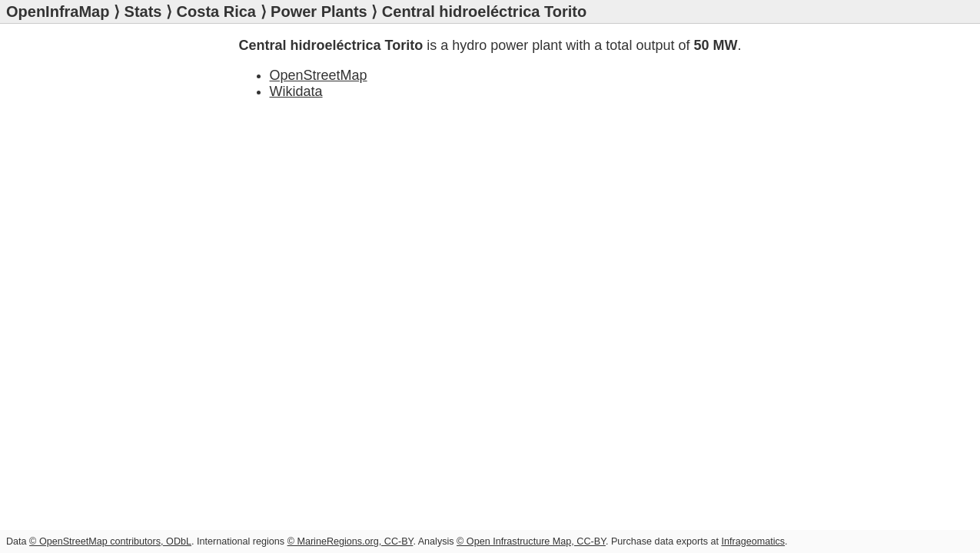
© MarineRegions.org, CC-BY (350, 541)
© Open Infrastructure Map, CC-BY (531, 541)
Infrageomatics (753, 541)
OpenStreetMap (319, 75)
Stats (143, 12)
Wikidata (296, 91)
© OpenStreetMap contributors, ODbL (110, 541)
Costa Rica (216, 12)
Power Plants (319, 12)
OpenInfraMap (58, 12)
